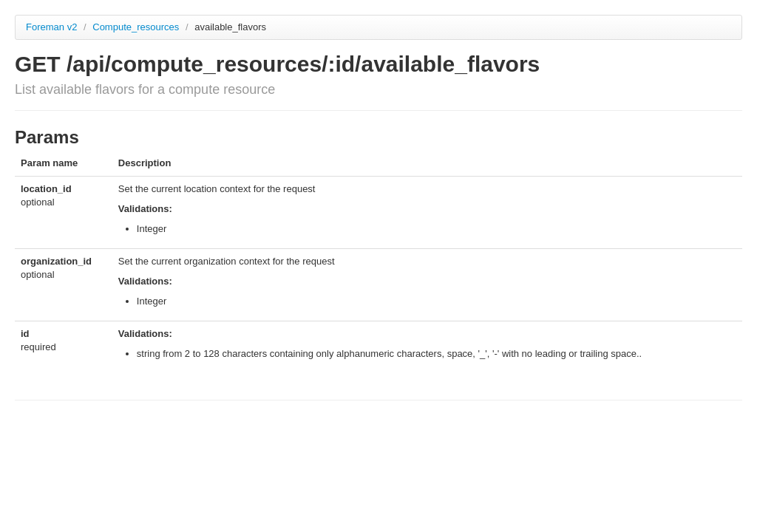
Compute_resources (137, 27)
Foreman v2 (51, 27)
